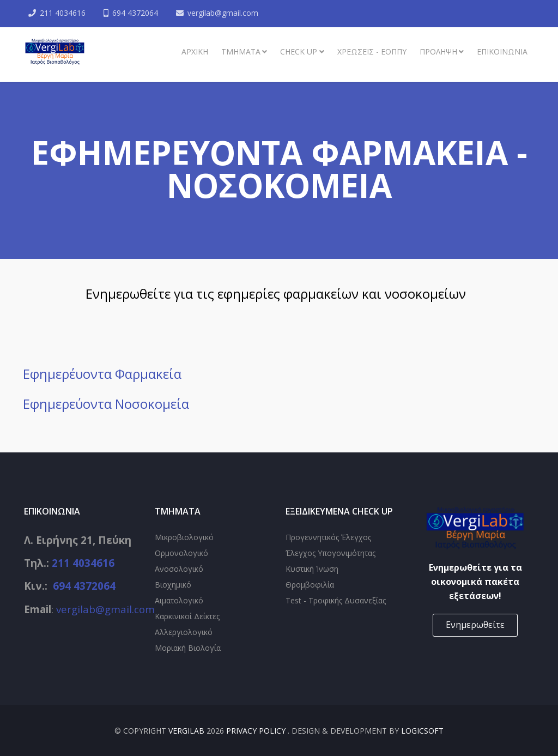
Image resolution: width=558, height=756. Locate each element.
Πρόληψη (438, 52)
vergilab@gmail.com (223, 13)
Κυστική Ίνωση (312, 569)
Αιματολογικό (179, 600)
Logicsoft (422, 731)
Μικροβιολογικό (184, 537)
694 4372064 (135, 13)
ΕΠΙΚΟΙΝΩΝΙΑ (502, 52)
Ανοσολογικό (179, 569)
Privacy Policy (257, 731)
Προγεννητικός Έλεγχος (328, 537)
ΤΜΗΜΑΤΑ (241, 52)
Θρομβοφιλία (310, 585)
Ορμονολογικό (181, 553)
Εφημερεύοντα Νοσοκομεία (106, 404)
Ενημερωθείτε (475, 625)
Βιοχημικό (173, 585)
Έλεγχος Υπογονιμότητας (330, 553)
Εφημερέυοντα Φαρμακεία (102, 374)
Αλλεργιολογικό (184, 632)
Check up (299, 52)
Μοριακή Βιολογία (188, 648)
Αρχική (195, 52)
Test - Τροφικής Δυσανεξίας (336, 600)
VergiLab (186, 731)
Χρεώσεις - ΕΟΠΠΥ (372, 52)
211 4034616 (63, 13)
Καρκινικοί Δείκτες (187, 616)
